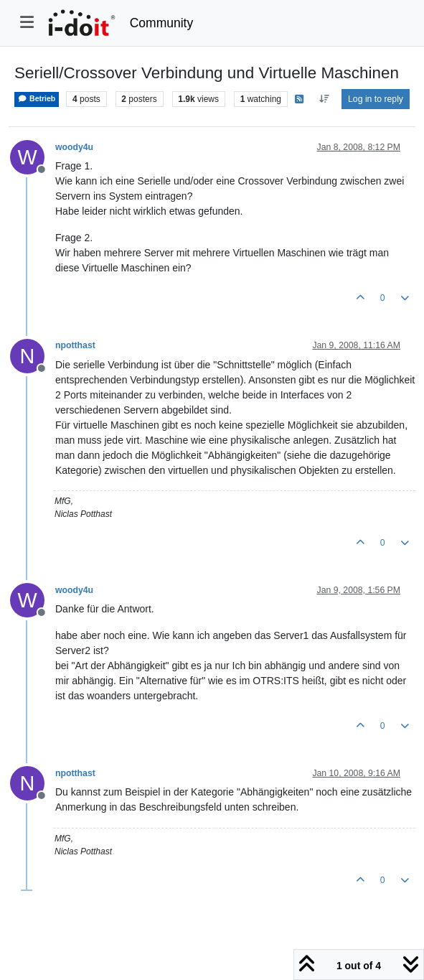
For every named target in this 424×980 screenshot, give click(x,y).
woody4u (74, 147)
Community (162, 23)
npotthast (75, 345)
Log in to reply (376, 99)
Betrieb (37, 99)
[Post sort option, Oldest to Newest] (324, 99)
